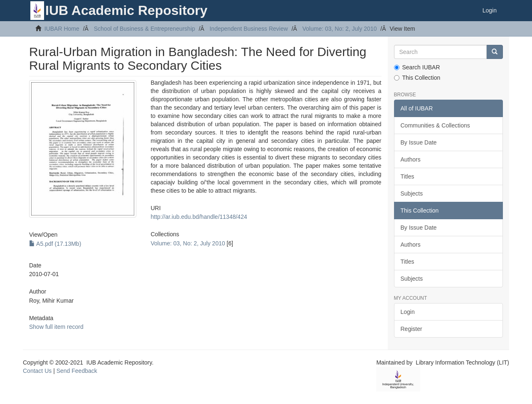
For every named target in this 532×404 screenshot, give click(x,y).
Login (408, 312)
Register (411, 329)
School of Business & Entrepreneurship (145, 29)
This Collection (417, 78)
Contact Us (37, 371)
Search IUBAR (417, 67)
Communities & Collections (435, 125)
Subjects (412, 193)
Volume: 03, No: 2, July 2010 (339, 29)
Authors (411, 159)
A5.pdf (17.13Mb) (55, 244)
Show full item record (56, 327)
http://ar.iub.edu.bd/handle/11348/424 (199, 217)
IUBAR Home (62, 29)
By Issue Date (419, 142)
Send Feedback (77, 371)
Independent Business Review (249, 29)
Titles (408, 176)
